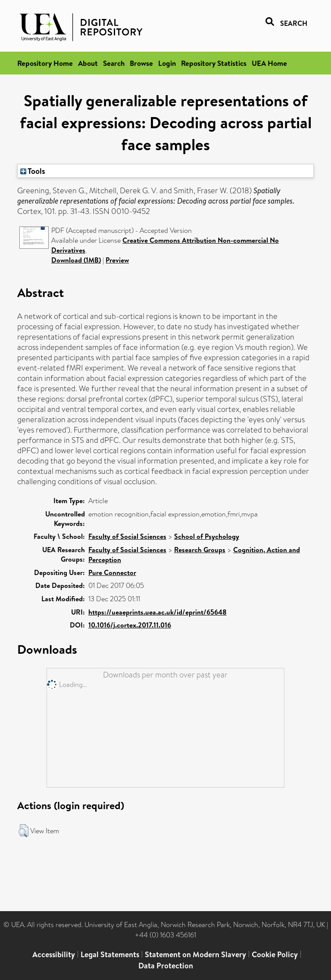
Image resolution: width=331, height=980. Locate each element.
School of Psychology (207, 536)
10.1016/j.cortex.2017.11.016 (130, 625)
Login (167, 63)
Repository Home (45, 63)
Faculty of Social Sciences (127, 536)
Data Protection (166, 966)
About (88, 63)
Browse (141, 63)
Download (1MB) (76, 260)
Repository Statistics (214, 63)
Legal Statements (110, 954)
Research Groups (200, 550)
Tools (33, 171)
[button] (23, 831)
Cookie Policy (275, 954)
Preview (117, 260)
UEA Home (269, 63)
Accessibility (54, 954)
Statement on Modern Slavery (195, 954)
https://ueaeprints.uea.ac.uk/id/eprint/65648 (158, 612)
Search (114, 63)
